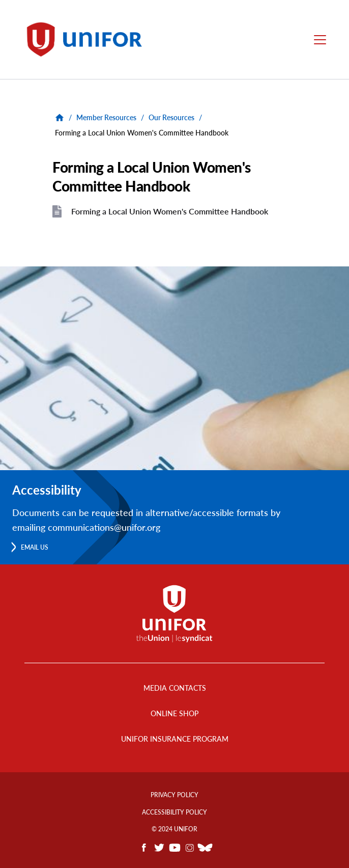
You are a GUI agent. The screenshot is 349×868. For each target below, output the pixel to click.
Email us (35, 547)
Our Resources (171, 117)
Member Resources (106, 117)
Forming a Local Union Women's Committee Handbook (170, 211)
